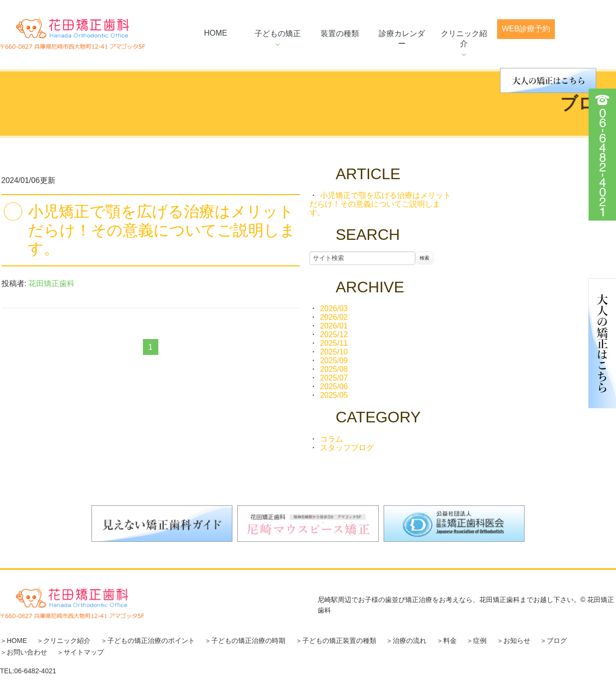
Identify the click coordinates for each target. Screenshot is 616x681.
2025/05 (334, 395)
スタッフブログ (347, 448)
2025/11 (334, 343)
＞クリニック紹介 (64, 641)
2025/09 (334, 360)
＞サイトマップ (80, 652)
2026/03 (334, 308)
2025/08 (334, 369)
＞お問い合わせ (24, 652)
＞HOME (13, 641)
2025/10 (334, 352)
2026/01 (334, 326)
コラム (332, 439)
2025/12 (334, 334)
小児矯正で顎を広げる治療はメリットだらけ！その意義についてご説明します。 (162, 230)
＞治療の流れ (406, 641)
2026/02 (334, 317)
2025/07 (334, 378)
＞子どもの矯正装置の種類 (336, 641)
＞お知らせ (513, 641)
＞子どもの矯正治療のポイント (148, 641)
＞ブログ (553, 641)
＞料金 (447, 641)
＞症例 (476, 641)
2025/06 (334, 386)
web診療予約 (526, 29)
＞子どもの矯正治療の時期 (245, 641)
